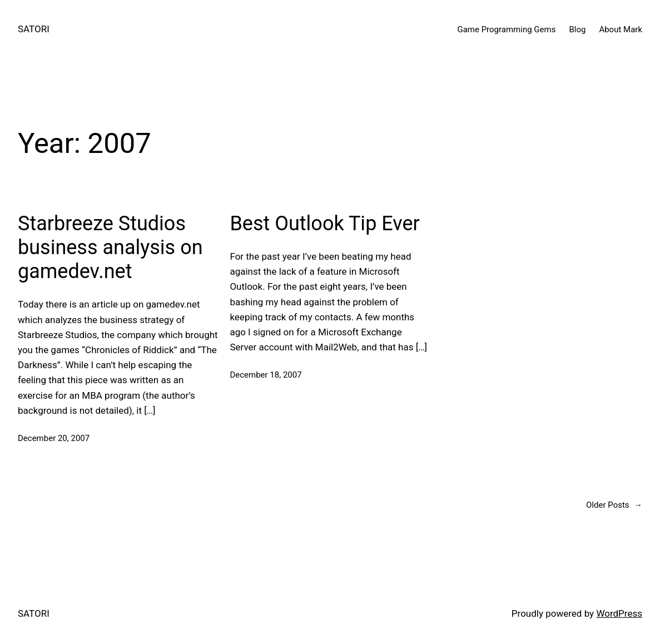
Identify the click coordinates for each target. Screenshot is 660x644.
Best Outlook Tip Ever (324, 224)
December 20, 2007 (54, 438)
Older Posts (614, 505)
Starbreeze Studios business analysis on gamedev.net (110, 247)
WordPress (619, 613)
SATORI (34, 29)
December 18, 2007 (266, 375)
